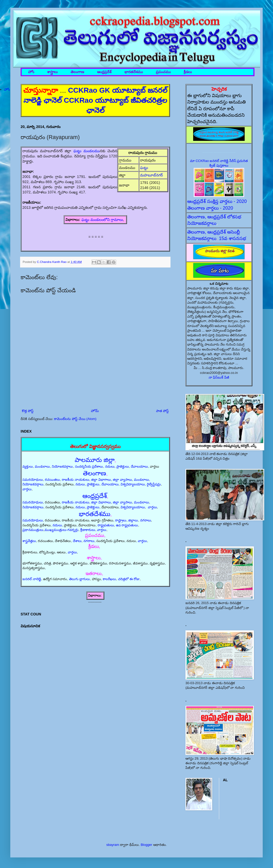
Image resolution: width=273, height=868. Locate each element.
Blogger (146, 845)
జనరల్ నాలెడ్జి (32, 579)
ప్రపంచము (163, 72)
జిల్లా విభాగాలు (101, 480)
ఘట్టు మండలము (87, 151)
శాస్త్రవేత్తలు (29, 541)
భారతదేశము (134, 72)
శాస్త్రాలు (52, 72)
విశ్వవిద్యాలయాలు (133, 484)
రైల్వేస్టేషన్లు (154, 484)
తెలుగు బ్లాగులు (80, 579)
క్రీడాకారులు (88, 530)
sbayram (113, 845)
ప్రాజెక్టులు (123, 466)
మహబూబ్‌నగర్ (151, 175)
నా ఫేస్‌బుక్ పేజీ (219, 377)
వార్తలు (27, 489)
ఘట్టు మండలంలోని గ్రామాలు (102, 220)
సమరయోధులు (33, 480)
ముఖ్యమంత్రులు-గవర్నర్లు (62, 530)
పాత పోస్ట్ (162, 411)
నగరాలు (146, 520)
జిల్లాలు (133, 520)
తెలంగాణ (77, 72)
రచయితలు (52, 480)
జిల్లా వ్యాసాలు (122, 480)
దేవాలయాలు (139, 466)
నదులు (110, 466)
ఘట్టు (145, 168)
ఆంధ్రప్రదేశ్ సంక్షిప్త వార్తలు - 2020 (217, 201)
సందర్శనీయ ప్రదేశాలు (89, 466)
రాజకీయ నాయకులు (76, 480)
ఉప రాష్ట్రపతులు (127, 525)
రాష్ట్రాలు (121, 520)
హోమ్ (95, 411)
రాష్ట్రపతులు (106, 525)
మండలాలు (42, 466)
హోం (31, 72)
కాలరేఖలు (109, 579)
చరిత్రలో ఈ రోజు (129, 579)
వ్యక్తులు (28, 466)
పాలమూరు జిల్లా (95, 460)
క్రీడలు (188, 72)
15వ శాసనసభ (233, 238)
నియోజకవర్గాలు (62, 466)
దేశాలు (77, 541)
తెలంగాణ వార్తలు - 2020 (210, 208)
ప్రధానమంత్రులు (33, 530)
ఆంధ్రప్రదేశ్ (104, 72)
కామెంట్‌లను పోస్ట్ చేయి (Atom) (75, 419)
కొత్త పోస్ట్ (28, 411)
